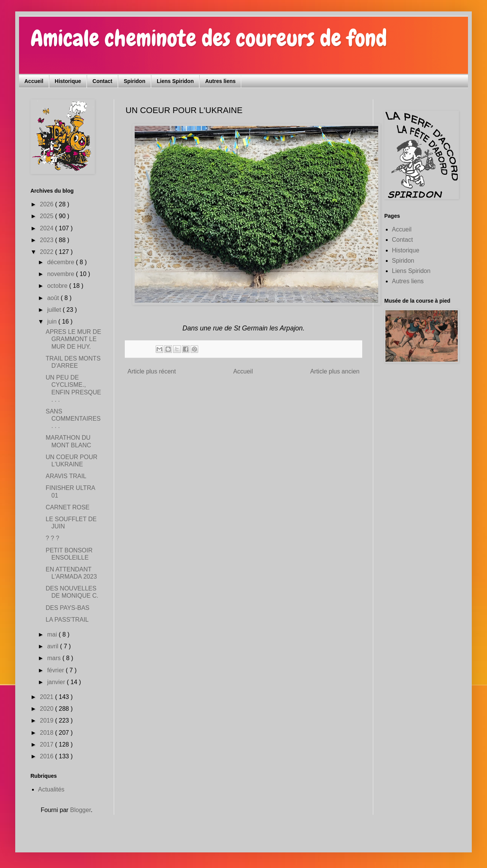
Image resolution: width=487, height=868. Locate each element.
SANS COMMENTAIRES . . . (73, 419)
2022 (48, 252)
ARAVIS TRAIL (66, 476)
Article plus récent (152, 371)
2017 (48, 744)
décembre (62, 262)
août (54, 298)
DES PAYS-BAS (68, 608)
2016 (48, 756)
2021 (48, 697)
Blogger (80, 810)
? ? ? (53, 538)
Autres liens (220, 81)
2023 (48, 240)
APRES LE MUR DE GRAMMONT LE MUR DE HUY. (73, 339)
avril (54, 646)
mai (53, 634)
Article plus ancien (335, 371)
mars (55, 658)
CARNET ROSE (68, 507)
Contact (102, 81)
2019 (48, 720)
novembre (62, 274)
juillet (55, 310)
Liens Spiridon (175, 81)
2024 (48, 228)
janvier (57, 682)
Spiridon (134, 81)
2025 (48, 216)
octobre (58, 286)
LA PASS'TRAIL (67, 620)
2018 (48, 733)
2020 (48, 709)
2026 (48, 204)
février (56, 670)
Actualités (51, 789)
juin (53, 322)
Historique (68, 81)
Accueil (34, 81)
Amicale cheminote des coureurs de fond (209, 38)
